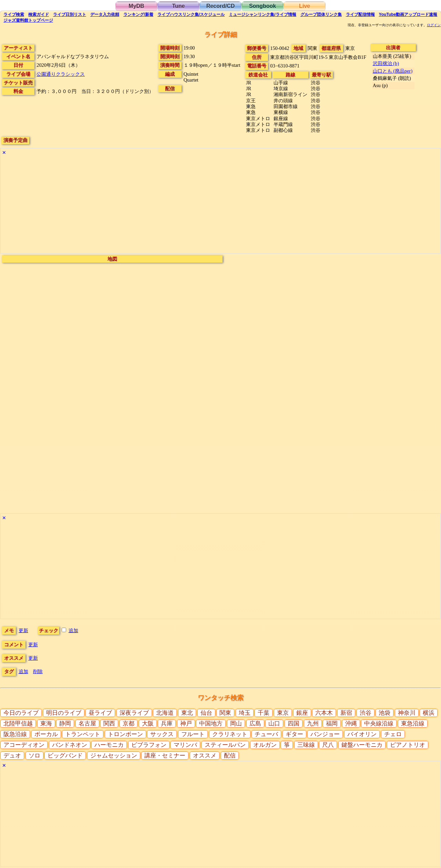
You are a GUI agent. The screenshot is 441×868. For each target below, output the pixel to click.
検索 (14, 14)
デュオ (12, 756)
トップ (28, 20)
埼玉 (245, 713)
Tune (178, 6)
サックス (162, 734)
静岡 (65, 724)
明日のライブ (64, 713)
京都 (129, 724)
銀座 (302, 713)
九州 (313, 724)
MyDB (136, 6)
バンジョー (325, 734)
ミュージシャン (262, 14)
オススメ (205, 756)
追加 (73, 630)
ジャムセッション (114, 756)
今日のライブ (21, 713)
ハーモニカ (109, 745)
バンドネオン (70, 745)
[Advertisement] (207, 205)
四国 (294, 724)
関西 (109, 724)
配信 (360, 14)
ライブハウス (191, 14)
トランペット (83, 734)
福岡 (332, 724)
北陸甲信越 (18, 724)
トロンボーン (125, 734)
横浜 (429, 713)
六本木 (324, 713)
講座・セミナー (165, 756)
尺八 (328, 745)
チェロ (393, 734)
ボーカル (46, 734)
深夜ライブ (134, 713)
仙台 (206, 713)
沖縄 (351, 724)
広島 (255, 724)
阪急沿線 (15, 734)
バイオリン (362, 734)
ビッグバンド (65, 756)
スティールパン (225, 745)
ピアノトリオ (408, 745)
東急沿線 (413, 724)
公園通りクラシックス (61, 74)
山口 (274, 724)
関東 (225, 713)
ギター (294, 734)
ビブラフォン (149, 745)
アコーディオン (24, 745)
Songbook (263, 6)
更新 (23, 630)
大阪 (148, 724)
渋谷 (366, 713)
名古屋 (87, 724)
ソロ (34, 756)
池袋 (384, 713)
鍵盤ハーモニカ (362, 745)
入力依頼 (105, 14)
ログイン (434, 25)
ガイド (39, 14)
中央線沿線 (379, 724)
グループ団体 (321, 14)
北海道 (165, 713)
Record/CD (221, 6)
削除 (38, 671)
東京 (283, 713)
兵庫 (167, 724)
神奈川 (407, 713)
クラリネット (230, 734)
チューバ (266, 734)
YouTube (408, 14)
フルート (193, 734)
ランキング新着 (138, 14)
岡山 (236, 724)
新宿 (346, 713)
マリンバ (185, 745)
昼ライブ (100, 713)
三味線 (306, 745)
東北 (187, 713)
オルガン (265, 745)
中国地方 (211, 724)
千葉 (264, 713)
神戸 (186, 724)
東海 (46, 724)
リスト (70, 14)
